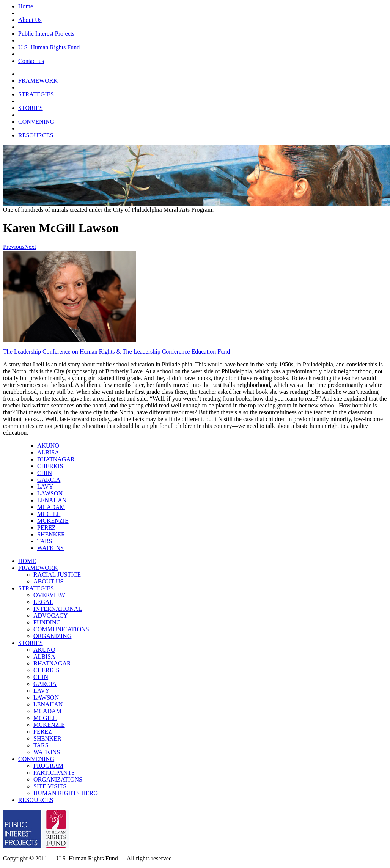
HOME (27, 561)
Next (30, 247)
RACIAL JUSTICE (57, 575)
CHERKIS (50, 466)
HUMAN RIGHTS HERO (66, 793)
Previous (14, 247)
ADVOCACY (51, 616)
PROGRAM (48, 766)
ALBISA (48, 452)
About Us (30, 20)
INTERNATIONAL (58, 609)
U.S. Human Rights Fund (49, 47)
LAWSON (50, 493)
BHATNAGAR (56, 459)
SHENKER (51, 534)
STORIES (31, 108)
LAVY (45, 487)
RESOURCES (36, 135)
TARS (45, 541)
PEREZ (46, 528)
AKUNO (48, 446)
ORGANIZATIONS (58, 779)
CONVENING (36, 122)
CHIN (45, 473)
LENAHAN (52, 500)
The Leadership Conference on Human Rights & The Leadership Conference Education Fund (116, 351)
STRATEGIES (36, 94)
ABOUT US (48, 581)
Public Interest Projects (46, 34)
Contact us (31, 61)
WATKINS (50, 548)
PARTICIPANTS (54, 773)
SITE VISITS (50, 786)
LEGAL (43, 602)
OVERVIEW (49, 595)
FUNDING (47, 622)
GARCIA (49, 480)
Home (26, 6)
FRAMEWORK (38, 81)
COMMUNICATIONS (61, 629)
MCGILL (49, 514)
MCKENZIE (53, 521)
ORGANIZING (52, 636)
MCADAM (51, 507)
